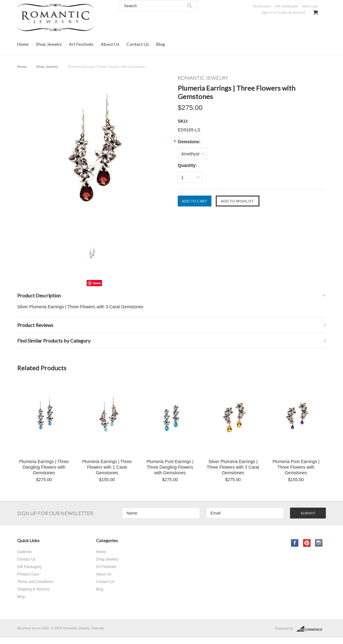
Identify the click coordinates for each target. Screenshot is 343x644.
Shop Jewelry (49, 44)
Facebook (295, 543)
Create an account (291, 12)
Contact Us (138, 44)
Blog (161, 44)
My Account (262, 6)
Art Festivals (81, 44)
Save (97, 283)
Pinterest (307, 543)
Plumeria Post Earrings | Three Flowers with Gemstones (296, 467)
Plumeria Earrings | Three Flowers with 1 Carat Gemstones (107, 467)
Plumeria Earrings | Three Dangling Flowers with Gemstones (44, 467)
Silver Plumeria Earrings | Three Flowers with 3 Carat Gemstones (233, 467)
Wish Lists (310, 6)
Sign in (267, 12)
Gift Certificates (286, 6)
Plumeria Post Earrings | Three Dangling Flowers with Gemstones (170, 467)
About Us (110, 44)
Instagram (319, 543)
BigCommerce (311, 629)
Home (23, 44)
